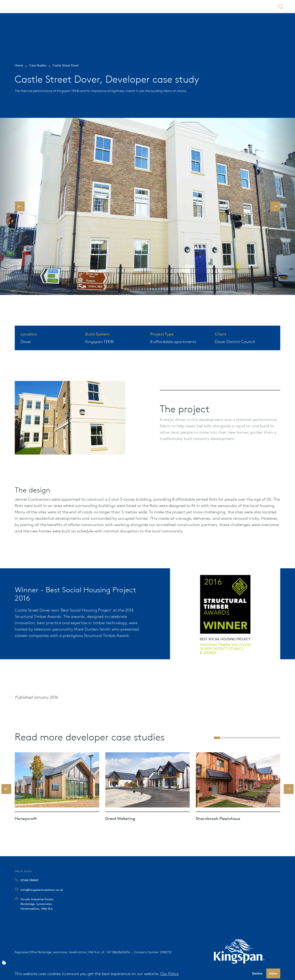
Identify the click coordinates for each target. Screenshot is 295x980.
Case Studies (38, 65)
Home (19, 65)
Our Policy (170, 973)
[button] (20, 206)
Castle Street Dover (66, 65)
